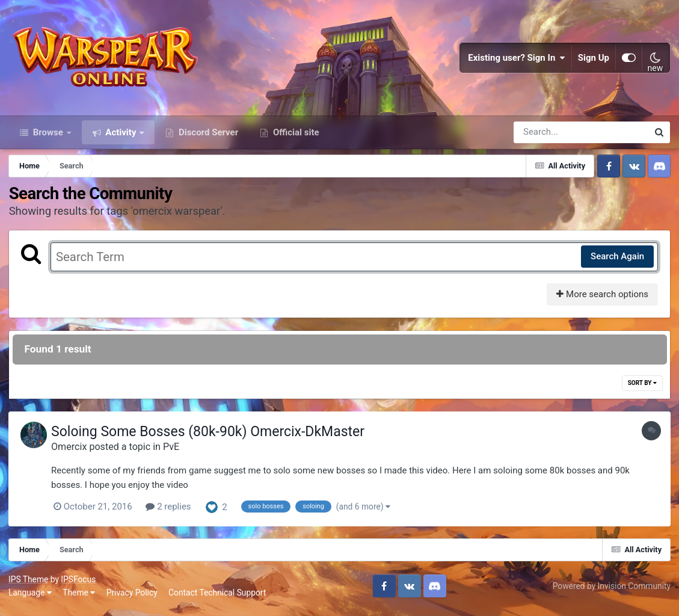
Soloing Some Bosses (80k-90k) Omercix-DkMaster (211, 437)
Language (31, 597)
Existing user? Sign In (517, 60)
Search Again (617, 262)
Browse (48, 137)
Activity (121, 137)
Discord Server (207, 137)
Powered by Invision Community (611, 591)
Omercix (72, 452)
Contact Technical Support (218, 597)
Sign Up (594, 60)
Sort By (642, 388)
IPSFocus (79, 585)
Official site (295, 137)
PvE (174, 452)
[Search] (547, 137)
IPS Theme (29, 585)
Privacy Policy (133, 597)
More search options (602, 300)
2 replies (171, 512)
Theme (79, 597)
